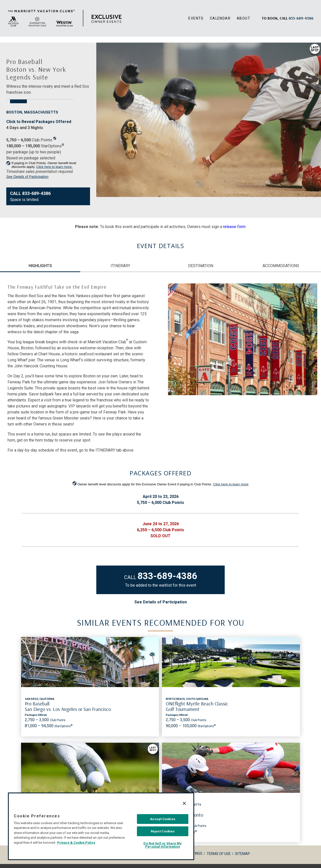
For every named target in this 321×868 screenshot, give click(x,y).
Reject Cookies (163, 831)
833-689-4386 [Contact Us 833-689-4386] (167, 576)
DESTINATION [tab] (201, 266)
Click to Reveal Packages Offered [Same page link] (39, 122)
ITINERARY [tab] (120, 266)
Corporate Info (86, 753)
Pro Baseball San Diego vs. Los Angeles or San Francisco (45, 709)
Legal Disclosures (121, 753)
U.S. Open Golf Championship (195, 703)
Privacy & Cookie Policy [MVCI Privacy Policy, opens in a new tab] (76, 843)
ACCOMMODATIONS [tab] (281, 266)
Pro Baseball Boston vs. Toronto (262, 706)
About (244, 18)
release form (234, 227)
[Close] (184, 803)
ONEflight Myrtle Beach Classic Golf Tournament (120, 706)
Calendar (220, 18)
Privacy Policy (156, 753)
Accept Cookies (163, 819)
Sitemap (243, 753)
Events (196, 18)
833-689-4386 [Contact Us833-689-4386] (36, 193)
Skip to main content (0, 0)
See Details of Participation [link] (27, 177)
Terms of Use (219, 753)
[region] (101, 826)
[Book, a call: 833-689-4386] (301, 18)
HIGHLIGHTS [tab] (40, 266)
